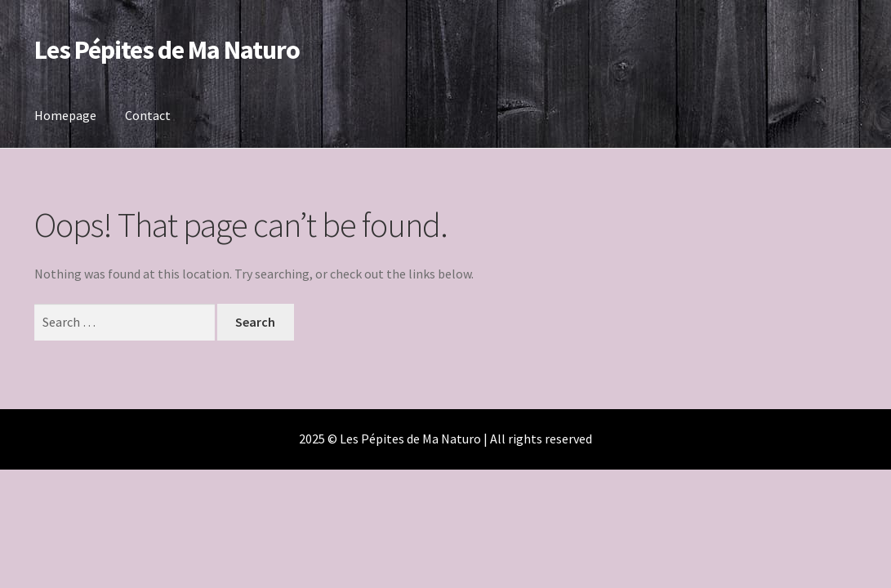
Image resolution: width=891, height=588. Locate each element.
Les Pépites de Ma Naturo (167, 50)
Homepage (65, 115)
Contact (148, 115)
